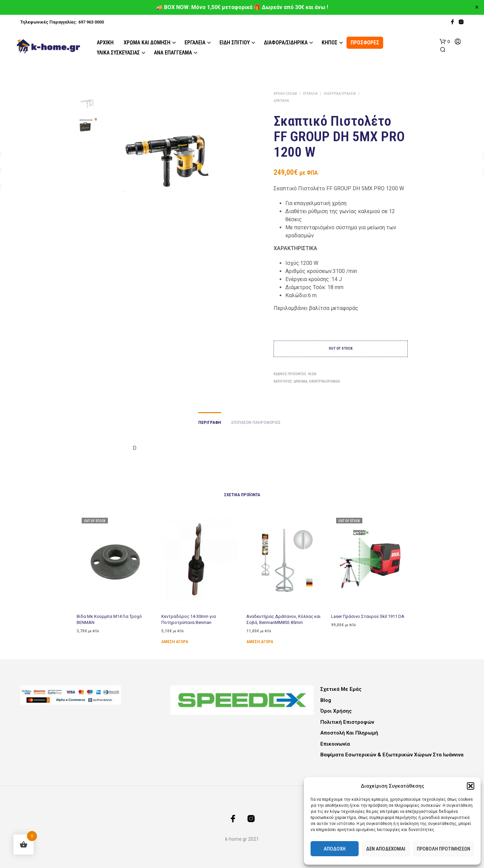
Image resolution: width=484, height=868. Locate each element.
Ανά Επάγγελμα (173, 53)
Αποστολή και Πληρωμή (349, 733)
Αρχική (105, 43)
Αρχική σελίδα (285, 94)
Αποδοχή (335, 849)
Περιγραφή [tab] (210, 422)
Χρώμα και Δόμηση (147, 43)
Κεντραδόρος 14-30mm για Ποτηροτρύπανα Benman (189, 617)
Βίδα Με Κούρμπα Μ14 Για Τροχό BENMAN (109, 619)
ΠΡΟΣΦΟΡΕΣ (365, 43)
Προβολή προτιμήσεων (443, 849)
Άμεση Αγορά (176, 638)
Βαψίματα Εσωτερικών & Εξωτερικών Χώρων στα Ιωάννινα (392, 755)
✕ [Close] (477, 7)
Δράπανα (281, 101)
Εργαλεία (195, 43)
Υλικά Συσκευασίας (118, 53)
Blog (326, 700)
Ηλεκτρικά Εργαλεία (340, 94)
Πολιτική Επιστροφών (347, 722)
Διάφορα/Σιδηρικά (286, 43)
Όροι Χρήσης (336, 711)
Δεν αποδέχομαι (386, 849)
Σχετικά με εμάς (341, 689)
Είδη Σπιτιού (235, 43)
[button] (471, 786)
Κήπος (330, 43)
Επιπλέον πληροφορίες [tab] (256, 422)
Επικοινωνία (335, 744)
